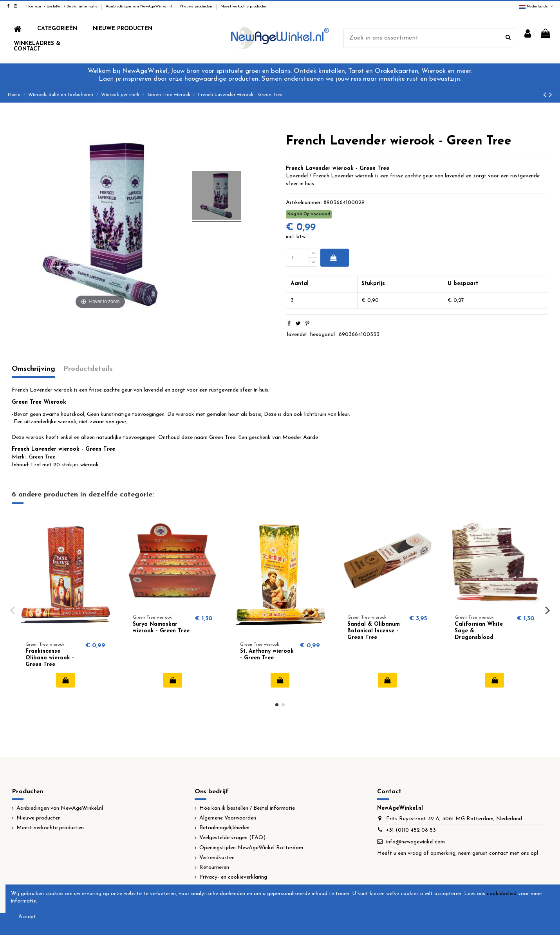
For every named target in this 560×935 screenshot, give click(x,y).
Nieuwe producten (197, 6)
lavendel (297, 335)
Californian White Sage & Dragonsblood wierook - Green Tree (483, 634)
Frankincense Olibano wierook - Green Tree (50, 658)
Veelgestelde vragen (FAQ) (232, 838)
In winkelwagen (333, 258)
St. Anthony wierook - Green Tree (267, 655)
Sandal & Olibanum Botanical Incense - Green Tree (374, 631)
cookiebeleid (502, 894)
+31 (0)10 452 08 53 (411, 830)
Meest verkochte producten (244, 6)
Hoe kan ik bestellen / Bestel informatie (62, 6)
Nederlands (537, 6)
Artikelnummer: (304, 203)
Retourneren (214, 867)
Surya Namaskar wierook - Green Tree (161, 628)
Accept (27, 917)
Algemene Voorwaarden (228, 818)
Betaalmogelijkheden (224, 828)
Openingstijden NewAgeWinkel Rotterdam (251, 848)
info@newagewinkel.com (415, 842)
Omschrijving (33, 369)
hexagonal (322, 335)
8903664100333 (359, 335)
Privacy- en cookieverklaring (233, 877)
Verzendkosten (217, 858)
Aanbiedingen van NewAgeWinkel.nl (139, 6)
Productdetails (88, 369)
